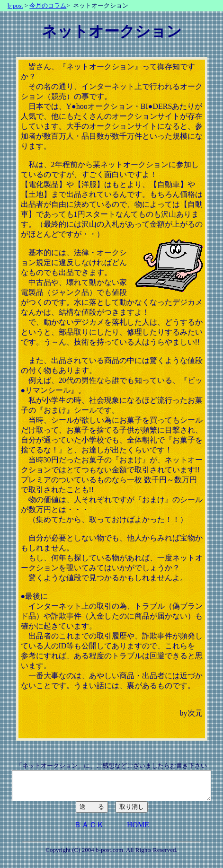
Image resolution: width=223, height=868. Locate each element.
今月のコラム (48, 5)
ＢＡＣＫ (89, 830)
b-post (15, 5)
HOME (138, 830)
